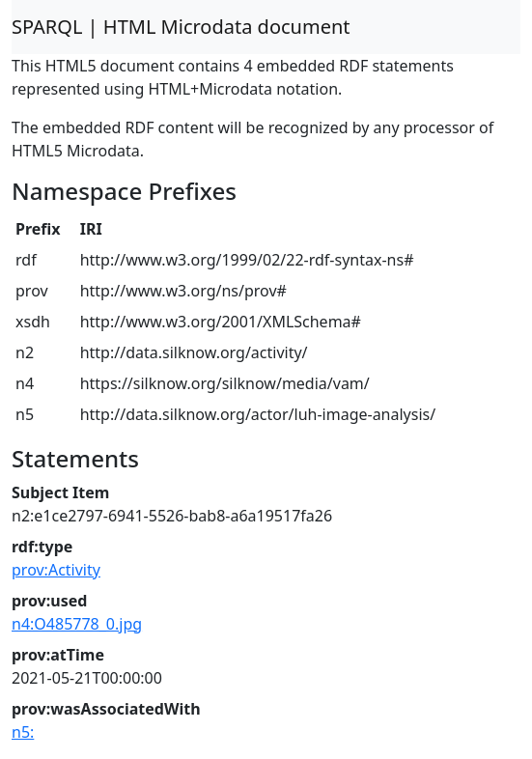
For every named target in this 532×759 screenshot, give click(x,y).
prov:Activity (56, 570)
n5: (23, 732)
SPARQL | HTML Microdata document (181, 27)
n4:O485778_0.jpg (77, 624)
